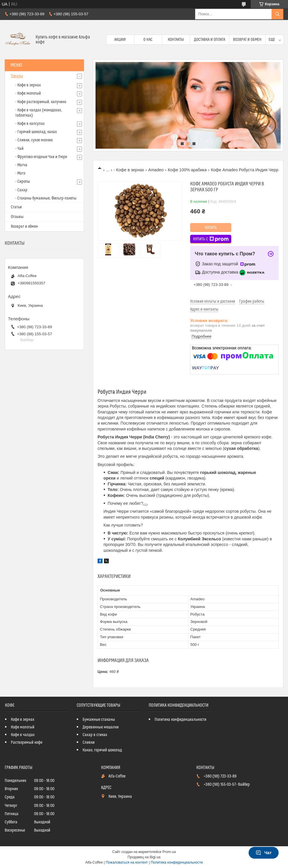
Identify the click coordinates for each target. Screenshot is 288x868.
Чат (264, 853)
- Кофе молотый (28, 93)
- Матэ (20, 173)
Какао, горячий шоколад (102, 750)
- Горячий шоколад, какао (36, 132)
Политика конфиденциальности (180, 720)
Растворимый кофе (27, 743)
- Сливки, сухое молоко (34, 140)
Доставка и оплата (210, 40)
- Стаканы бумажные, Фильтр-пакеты (46, 198)
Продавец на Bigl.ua (144, 857)
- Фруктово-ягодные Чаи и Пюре (41, 157)
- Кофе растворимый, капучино (41, 102)
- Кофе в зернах (129, 170)
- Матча (21, 165)
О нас (148, 40)
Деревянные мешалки (101, 727)
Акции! (120, 40)
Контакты (176, 40)
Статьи (16, 207)
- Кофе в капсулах (30, 124)
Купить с (211, 239)
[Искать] (277, 14)
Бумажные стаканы (99, 720)
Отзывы (17, 217)
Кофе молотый (23, 727)
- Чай (19, 149)
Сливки (89, 743)
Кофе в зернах (23, 720)
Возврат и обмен (247, 40)
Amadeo (156, 170)
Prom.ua (169, 852)
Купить (211, 228)
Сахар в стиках (95, 735)
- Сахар (21, 190)
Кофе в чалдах (23, 735)
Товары (17, 76)
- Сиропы (23, 182)
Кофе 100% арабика (187, 170)
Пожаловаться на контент (127, 862)
